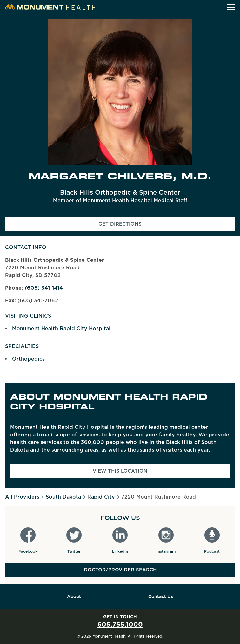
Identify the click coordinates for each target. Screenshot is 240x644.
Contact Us (161, 596)
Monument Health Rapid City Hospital (61, 328)
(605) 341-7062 (38, 301)
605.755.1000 (120, 624)
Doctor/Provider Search (120, 570)
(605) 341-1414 (44, 288)
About (74, 596)
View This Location (120, 471)
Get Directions (141, 226)
